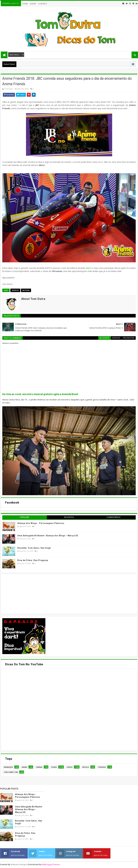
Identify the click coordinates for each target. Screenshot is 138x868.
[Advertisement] (24, 594)
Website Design (19, 864)
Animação (8, 767)
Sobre (33, 4)
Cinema (39, 767)
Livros (70, 767)
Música (86, 767)
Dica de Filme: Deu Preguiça (33, 560)
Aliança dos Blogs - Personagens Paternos (41, 523)
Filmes (54, 767)
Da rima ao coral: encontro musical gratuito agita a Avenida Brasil (40, 394)
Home (25, 4)
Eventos (15, 290)
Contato (43, 4)
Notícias (26, 290)
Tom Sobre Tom (11, 772)
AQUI (89, 268)
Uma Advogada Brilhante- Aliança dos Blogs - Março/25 (48, 536)
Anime (24, 767)
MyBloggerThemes (51, 864)
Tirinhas (102, 767)
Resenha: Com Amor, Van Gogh (34, 548)
